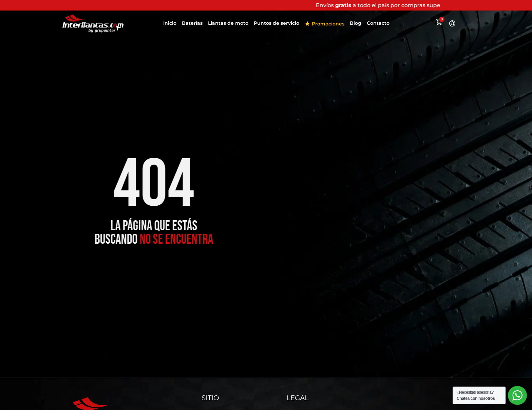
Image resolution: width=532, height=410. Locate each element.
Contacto (378, 23)
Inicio (170, 23)
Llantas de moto (228, 23)
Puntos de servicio (277, 23)
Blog (356, 23)
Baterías (192, 23)
